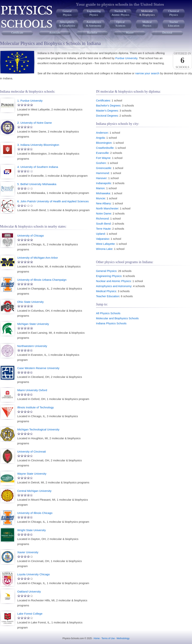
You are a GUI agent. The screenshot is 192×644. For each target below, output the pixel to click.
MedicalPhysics (147, 24)
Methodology (123, 638)
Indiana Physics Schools (111, 323)
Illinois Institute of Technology (36, 407)
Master (130, 33)
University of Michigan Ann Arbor (38, 258)
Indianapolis (103, 183)
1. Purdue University (30, 101)
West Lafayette (105, 244)
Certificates (103, 100)
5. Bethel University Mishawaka (37, 184)
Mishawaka (103, 193)
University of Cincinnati (32, 452)
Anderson (102, 133)
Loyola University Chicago (33, 574)
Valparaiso (103, 239)
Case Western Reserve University (38, 368)
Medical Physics (106, 291)
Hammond (102, 173)
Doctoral (167, 33)
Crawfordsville (105, 148)
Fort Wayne (103, 158)
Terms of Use (108, 638)
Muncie (100, 198)
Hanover (101, 178)
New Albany (103, 203)
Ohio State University (30, 302)
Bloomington (104, 143)
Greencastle (104, 168)
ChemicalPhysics (174, 13)
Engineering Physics (109, 276)
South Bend (103, 224)
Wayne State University (32, 474)
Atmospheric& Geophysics (67, 24)
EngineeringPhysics (94, 13)
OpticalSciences (120, 24)
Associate (55, 33)
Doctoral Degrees (107, 116)
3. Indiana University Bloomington (38, 145)
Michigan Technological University (38, 429)
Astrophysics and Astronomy (114, 286)
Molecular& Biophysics (147, 13)
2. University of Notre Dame (34, 123)
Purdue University (126, 58)
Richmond (102, 219)
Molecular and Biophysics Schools (117, 318)
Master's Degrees (107, 111)
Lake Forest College (30, 614)
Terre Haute (103, 229)
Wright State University (31, 530)
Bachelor (92, 33)
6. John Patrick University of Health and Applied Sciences (53, 201)
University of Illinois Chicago (35, 513)
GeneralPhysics (67, 13)
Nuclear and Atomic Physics (113, 281)
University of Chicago (31, 236)
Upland (100, 234)
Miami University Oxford (32, 390)
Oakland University (29, 592)
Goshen (101, 163)
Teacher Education (108, 296)
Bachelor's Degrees (108, 105)
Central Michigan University (34, 491)
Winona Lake (104, 249)
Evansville (102, 153)
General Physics (106, 271)
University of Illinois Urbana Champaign (42, 280)
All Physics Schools (108, 313)
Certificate (17, 33)
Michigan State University (33, 324)
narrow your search (147, 73)
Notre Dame (104, 213)
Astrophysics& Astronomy (94, 24)
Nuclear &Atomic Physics (120, 13)
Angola (100, 138)
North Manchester (107, 208)
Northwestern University (32, 346)
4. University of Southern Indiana (38, 167)
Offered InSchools (182, 60)
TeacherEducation (174, 24)
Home (97, 638)
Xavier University (28, 552)
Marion (100, 188)
